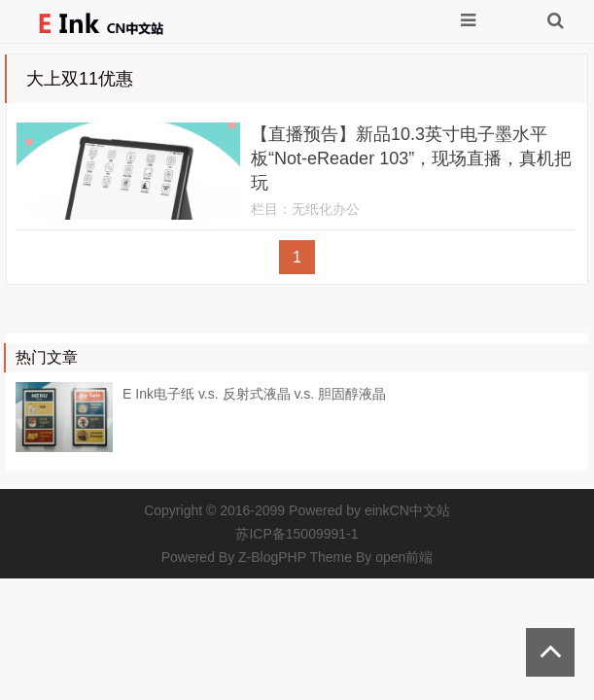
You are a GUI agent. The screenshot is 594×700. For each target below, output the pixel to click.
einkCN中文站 (407, 510)
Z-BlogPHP (272, 557)
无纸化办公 (326, 209)
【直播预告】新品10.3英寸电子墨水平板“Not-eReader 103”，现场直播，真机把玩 (411, 158)
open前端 (404, 557)
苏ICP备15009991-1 (297, 534)
